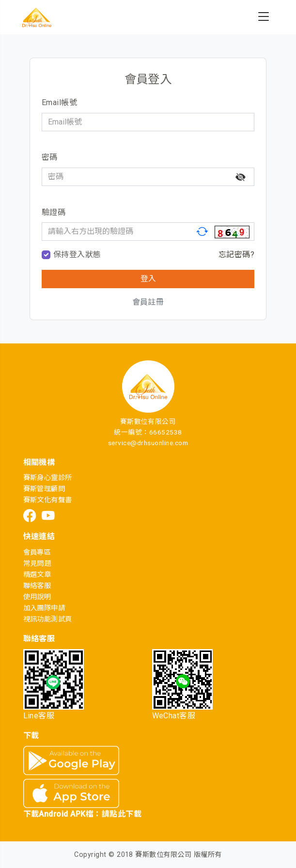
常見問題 (37, 564)
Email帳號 (59, 102)
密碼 (50, 157)
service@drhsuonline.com (148, 443)
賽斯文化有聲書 (48, 500)
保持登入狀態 (77, 255)
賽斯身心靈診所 (48, 478)
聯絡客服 (37, 586)
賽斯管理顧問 (44, 489)
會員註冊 (148, 302)
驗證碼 (54, 212)
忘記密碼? (236, 255)
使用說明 (37, 597)
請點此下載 (122, 814)
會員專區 (37, 552)
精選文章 (37, 575)
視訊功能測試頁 (48, 619)
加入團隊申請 (44, 608)
